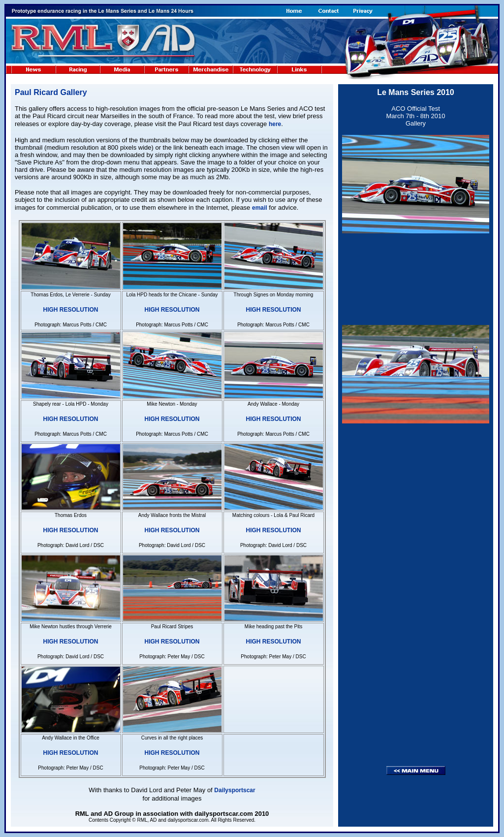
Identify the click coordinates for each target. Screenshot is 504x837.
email (260, 208)
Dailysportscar (235, 790)
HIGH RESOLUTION (70, 310)
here (275, 124)
